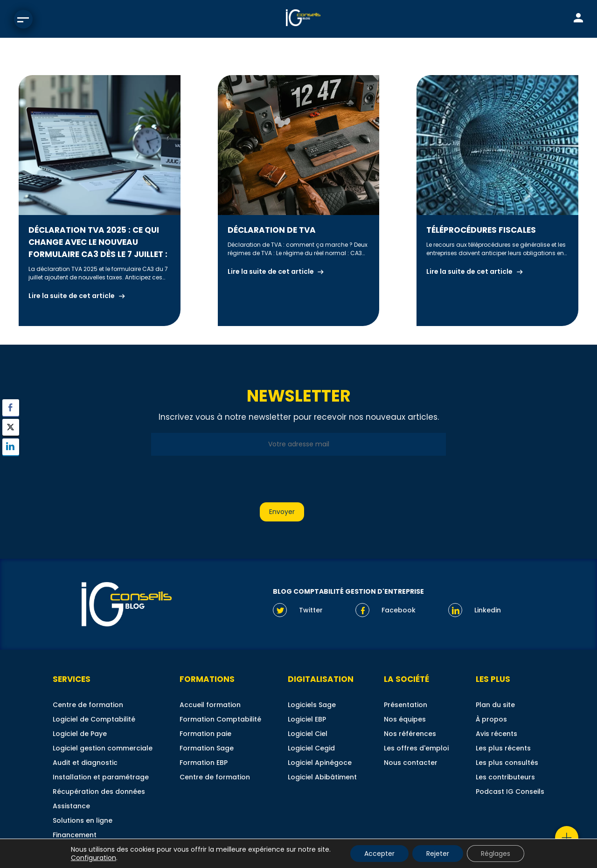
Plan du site (495, 705)
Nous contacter (411, 763)
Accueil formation (210, 705)
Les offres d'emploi (416, 748)
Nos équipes (405, 719)
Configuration (94, 858)
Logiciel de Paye (80, 734)
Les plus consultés (507, 763)
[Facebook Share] (11, 408)
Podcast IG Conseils (510, 792)
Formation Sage (207, 748)
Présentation (406, 705)
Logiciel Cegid (311, 748)
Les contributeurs (505, 777)
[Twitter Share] (11, 427)
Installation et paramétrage (101, 777)
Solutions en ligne (83, 820)
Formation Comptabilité (220, 719)
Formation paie (205, 734)
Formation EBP (204, 763)
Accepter (379, 854)
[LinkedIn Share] (11, 447)
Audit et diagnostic (85, 763)
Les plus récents (503, 748)
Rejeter (438, 854)
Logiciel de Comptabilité (94, 719)
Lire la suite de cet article (72, 296)
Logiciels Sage (312, 705)
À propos (491, 719)
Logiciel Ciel (308, 734)
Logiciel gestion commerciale (103, 748)
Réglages (496, 854)
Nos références (410, 734)
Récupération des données (99, 792)
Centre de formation (88, 705)
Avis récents (496, 734)
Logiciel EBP (307, 719)
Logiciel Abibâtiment (322, 777)
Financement (75, 835)
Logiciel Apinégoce (320, 763)
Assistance (71, 806)
